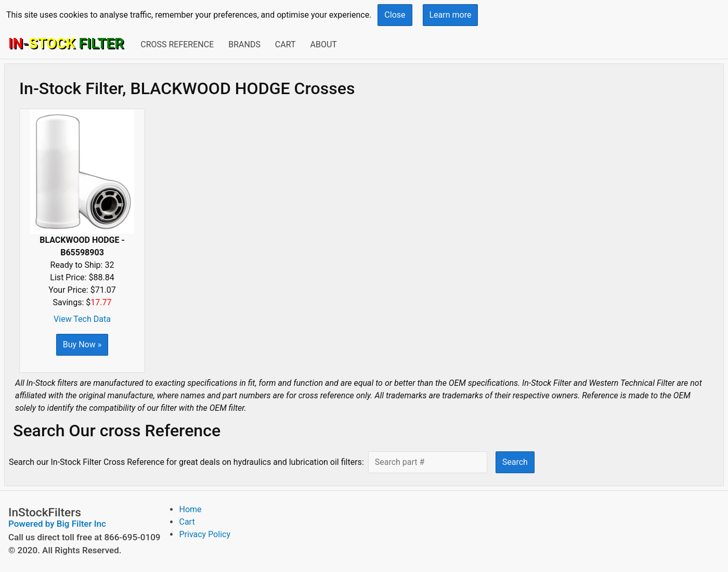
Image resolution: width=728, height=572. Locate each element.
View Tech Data (82, 319)
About (323, 44)
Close (395, 15)
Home (190, 509)
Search (515, 462)
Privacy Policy (205, 534)
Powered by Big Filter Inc (57, 524)
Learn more (451, 15)
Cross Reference (177, 44)
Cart (285, 44)
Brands (244, 44)
